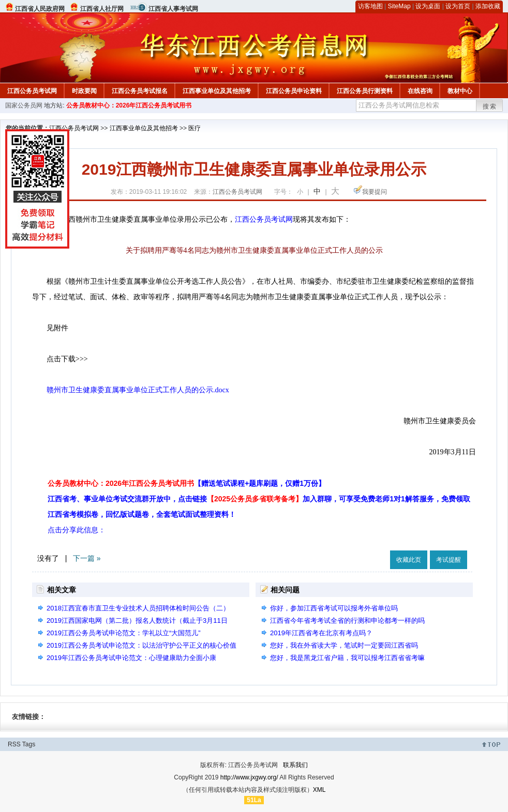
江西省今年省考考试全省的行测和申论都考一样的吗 (347, 621)
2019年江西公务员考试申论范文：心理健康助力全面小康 (131, 658)
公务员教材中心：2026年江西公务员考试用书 (129, 105)
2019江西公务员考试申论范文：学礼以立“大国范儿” (124, 633)
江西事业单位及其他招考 (217, 91)
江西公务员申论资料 (294, 91)
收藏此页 (409, 560)
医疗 (195, 128)
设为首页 (458, 6)
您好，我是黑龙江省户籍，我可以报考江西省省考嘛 (347, 658)
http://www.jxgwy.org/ (249, 777)
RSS (14, 744)
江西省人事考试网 (173, 9)
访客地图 (370, 6)
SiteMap (399, 6)
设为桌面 (428, 6)
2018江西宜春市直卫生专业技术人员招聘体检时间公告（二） (138, 608)
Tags (29, 744)
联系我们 (295, 765)
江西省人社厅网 (102, 9)
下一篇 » (87, 558)
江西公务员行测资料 (365, 91)
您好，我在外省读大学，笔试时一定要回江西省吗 (344, 645)
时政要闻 (84, 91)
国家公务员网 (24, 105)
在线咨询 (420, 91)
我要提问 (375, 192)
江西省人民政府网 (40, 9)
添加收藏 (488, 6)
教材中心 (460, 91)
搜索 (490, 106)
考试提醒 (449, 560)
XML (319, 790)
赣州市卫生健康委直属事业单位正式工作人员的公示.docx (138, 390)
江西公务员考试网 (32, 91)
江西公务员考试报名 (140, 91)
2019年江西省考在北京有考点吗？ (321, 633)
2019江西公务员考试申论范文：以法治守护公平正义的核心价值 (141, 645)
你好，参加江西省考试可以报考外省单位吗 (334, 608)
